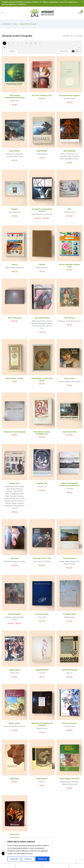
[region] (28, 851)
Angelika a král (42, 483)
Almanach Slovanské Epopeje (15, 432)
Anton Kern (14, 558)
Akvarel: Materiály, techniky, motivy (70, 266)
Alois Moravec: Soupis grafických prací (42, 433)
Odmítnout (28, 859)
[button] (80, 13)
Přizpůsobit (14, 859)
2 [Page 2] (9, 43)
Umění (15, 24)
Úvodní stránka (6, 24)
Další (40, 43)
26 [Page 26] (35, 43)
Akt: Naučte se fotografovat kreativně (42, 210)
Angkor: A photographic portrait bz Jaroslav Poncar (69, 484)
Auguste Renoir (15, 670)
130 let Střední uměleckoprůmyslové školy (15, 97)
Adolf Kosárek (14, 151)
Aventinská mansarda (69, 670)
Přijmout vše (42, 859)
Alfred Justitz (69, 378)
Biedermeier (15, 834)
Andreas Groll (15, 483)
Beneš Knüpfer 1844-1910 (69, 779)
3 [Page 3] (13, 43)
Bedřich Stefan (42, 779)
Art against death (69, 614)
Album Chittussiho (15, 318)
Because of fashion (69, 723)
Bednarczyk (15, 779)
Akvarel (14, 265)
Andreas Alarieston (70, 432)
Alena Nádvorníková (42, 318)
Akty (70, 209)
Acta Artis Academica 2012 (42, 95)
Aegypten (15, 209)
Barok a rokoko (15, 723)
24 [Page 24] (27, 43)
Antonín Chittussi (69, 558)
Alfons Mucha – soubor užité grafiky (42, 380)
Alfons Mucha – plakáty (15, 378)
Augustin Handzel (42, 670)
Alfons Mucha (69, 318)
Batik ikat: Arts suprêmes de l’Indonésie (42, 724)
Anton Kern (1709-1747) (42, 558)
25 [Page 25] (31, 43)
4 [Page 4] (18, 43)
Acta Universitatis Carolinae (69, 95)
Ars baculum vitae (42, 614)
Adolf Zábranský (70, 151)
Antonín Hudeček (15, 614)
